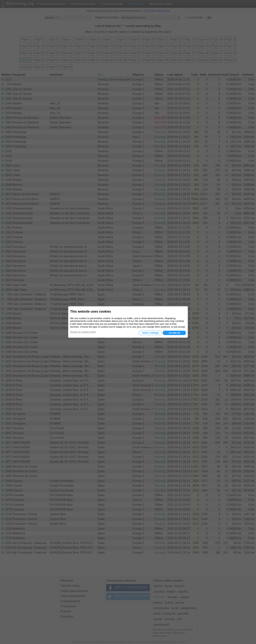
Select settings (150, 333)
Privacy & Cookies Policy (83, 332)
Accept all (174, 333)
